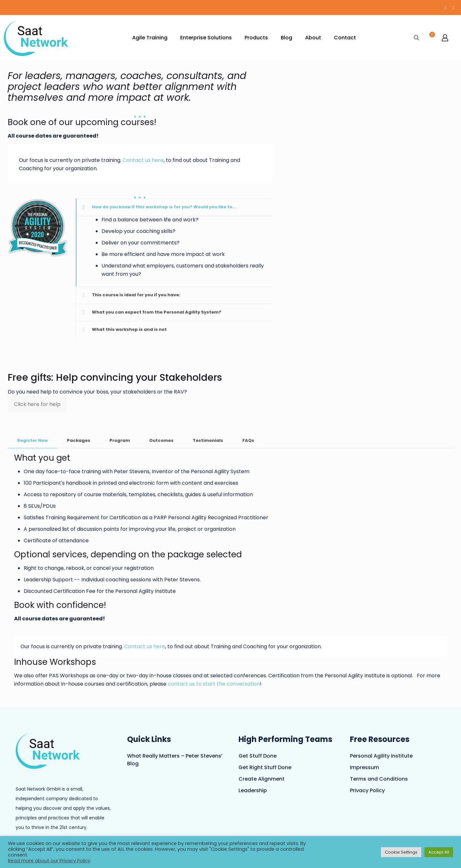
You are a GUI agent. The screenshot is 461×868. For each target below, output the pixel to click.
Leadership (253, 790)
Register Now (32, 440)
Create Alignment (262, 779)
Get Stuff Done (258, 756)
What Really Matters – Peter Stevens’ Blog (175, 760)
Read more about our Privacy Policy (49, 861)
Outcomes (161, 440)
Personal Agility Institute (381, 756)
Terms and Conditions (379, 779)
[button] (174, 242)
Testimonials (208, 440)
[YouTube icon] (445, 8)
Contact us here (143, 160)
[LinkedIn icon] (453, 8)
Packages (79, 440)
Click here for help (37, 404)
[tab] (32, 441)
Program (120, 440)
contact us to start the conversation (214, 684)
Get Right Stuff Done (265, 767)
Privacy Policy (367, 790)
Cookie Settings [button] (401, 852)
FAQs (248, 440)
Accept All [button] (439, 852)
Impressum (364, 767)
